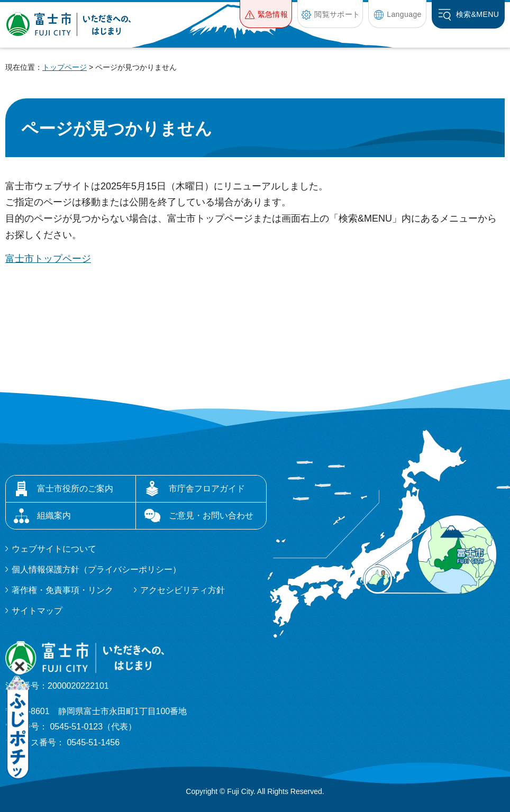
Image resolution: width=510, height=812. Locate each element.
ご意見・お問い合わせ (211, 516)
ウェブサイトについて (54, 549)
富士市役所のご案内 (75, 489)
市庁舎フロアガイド (207, 489)
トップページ (65, 67)
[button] (266, 14)
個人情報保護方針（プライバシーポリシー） (96, 569)
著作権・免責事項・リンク (62, 590)
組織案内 (54, 516)
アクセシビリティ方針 (183, 590)
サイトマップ (37, 611)
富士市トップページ (48, 259)
